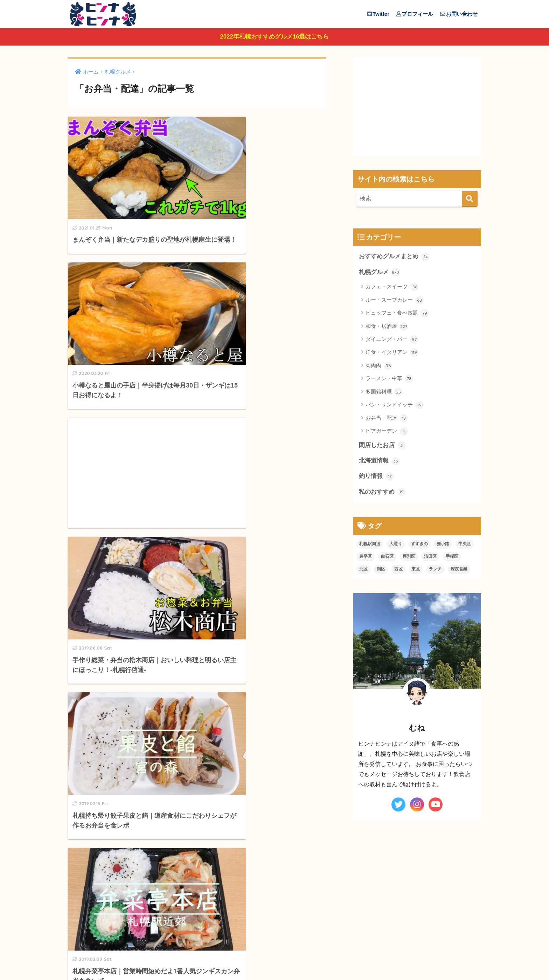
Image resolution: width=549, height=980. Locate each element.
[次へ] (225, 900)
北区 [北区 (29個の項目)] (363, 570)
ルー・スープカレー (395, 301)
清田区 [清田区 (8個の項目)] (430, 558)
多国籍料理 (384, 393)
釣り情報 (376, 478)
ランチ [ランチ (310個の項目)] (435, 570)
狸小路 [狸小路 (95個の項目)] (443, 545)
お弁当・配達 (387, 419)
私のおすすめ (382, 493)
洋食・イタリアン (392, 354)
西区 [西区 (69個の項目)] (398, 570)
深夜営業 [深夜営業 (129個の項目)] (459, 570)
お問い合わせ (459, 14)
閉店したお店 (382, 446)
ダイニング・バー (392, 341)
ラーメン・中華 (389, 380)
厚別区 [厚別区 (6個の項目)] (409, 558)
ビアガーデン (387, 432)
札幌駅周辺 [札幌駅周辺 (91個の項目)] (370, 545)
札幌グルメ (379, 273)
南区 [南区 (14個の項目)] (381, 570)
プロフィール (415, 14)
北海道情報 (379, 462)
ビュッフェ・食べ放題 (397, 314)
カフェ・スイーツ (392, 288)
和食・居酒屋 (387, 328)
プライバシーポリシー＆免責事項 (275, 961)
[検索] (470, 200)
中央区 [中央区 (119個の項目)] (465, 545)
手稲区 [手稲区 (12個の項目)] (452, 558)
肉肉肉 (379, 367)
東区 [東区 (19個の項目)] (416, 570)
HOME (274, 947)
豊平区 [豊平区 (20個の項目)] (366, 558)
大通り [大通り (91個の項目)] (396, 545)
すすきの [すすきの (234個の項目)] (419, 545)
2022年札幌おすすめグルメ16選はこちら (274, 37)
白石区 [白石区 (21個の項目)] (387, 558)
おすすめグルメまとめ (394, 258)
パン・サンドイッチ (395, 406)
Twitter (378, 14)
